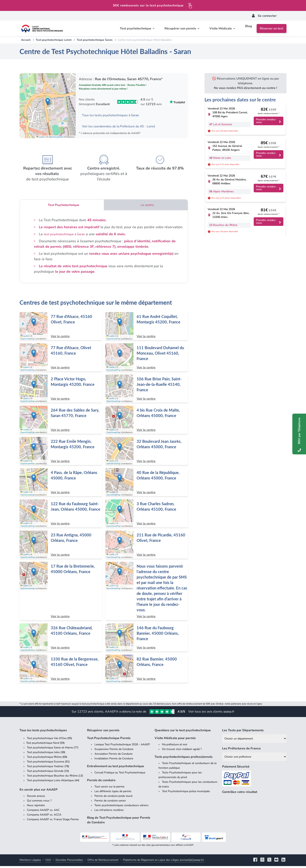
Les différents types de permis (113, 793)
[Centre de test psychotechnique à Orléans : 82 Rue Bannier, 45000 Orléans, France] (147, 671)
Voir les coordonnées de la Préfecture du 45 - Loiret (123, 128)
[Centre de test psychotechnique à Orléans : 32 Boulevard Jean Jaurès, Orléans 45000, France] (147, 453)
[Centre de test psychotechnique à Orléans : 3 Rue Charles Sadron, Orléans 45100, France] (147, 515)
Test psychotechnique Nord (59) (45, 745)
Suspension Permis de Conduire (114, 751)
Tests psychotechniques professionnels (184, 759)
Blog (249, 28)
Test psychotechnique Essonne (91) (48, 764)
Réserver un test (272, 28)
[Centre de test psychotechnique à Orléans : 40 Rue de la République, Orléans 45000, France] (147, 484)
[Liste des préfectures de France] (254, 759)
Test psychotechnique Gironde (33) (48, 773)
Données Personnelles (69, 862)
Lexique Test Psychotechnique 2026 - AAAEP (122, 746)
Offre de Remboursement (103, 862)
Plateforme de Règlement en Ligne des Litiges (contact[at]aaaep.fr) (163, 862)
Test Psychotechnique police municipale (186, 793)
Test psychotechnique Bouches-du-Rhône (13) (55, 778)
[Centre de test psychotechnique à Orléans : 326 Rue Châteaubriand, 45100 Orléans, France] (61, 639)
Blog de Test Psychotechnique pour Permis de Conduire (119, 822)
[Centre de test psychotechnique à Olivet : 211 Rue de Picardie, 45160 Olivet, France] (147, 547)
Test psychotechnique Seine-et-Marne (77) (53, 750)
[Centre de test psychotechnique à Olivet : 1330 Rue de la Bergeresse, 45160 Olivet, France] (61, 671)
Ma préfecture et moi (175, 746)
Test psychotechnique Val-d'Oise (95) (49, 740)
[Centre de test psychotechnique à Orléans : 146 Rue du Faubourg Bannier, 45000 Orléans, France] (147, 639)
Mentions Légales (30, 862)
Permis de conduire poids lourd (113, 798)
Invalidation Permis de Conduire (114, 760)
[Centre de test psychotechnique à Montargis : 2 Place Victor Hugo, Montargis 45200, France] (61, 391)
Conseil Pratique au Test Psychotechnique (120, 774)
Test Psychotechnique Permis (109, 740)
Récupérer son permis (103, 732)
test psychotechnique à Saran (67, 236)
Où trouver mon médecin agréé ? (182, 751)
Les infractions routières (109, 812)
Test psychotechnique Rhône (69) (47, 759)
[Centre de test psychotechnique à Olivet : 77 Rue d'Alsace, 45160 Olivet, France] (61, 328)
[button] (48, 103)
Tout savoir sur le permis (109, 789)
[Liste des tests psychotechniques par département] (254, 741)
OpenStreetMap (56, 138)
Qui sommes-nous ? (39, 803)
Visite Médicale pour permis (175, 740)
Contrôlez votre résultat (240, 794)
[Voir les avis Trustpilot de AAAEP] (132, 102)
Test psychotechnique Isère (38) (46, 754)
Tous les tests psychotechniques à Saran (114, 116)
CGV (48, 862)
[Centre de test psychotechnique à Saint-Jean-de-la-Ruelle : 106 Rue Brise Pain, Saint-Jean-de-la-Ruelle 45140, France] (147, 391)
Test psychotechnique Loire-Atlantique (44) (53, 782)
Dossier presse (36, 798)
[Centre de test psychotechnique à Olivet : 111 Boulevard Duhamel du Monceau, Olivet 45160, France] (147, 359)
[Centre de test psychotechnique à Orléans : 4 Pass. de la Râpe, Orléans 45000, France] (61, 484)
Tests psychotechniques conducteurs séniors (121, 807)
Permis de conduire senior (110, 803)
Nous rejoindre (36, 807)
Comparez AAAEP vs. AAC (43, 812)
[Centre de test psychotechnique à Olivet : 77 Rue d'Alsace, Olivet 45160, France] (61, 359)
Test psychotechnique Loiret (54, 40)
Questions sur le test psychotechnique (183, 732)
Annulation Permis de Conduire (113, 756)
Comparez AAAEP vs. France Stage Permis (53, 821)
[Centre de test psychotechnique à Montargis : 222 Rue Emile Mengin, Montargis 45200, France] (61, 453)
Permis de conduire (101, 782)
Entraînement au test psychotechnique (116, 768)
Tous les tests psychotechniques (43, 732)
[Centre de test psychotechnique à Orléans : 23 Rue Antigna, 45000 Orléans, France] (61, 547)
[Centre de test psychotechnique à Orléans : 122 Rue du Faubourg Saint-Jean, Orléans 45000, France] (61, 515)
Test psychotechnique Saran (95, 40)
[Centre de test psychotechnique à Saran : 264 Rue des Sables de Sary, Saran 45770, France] (61, 422)
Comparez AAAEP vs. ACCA (44, 817)
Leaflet (40, 138)
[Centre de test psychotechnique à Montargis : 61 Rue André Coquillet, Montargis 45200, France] (147, 328)
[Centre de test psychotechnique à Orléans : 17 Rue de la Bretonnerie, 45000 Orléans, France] (61, 593)
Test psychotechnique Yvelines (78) (48, 768)
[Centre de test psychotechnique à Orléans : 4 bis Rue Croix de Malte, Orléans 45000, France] (147, 422)
